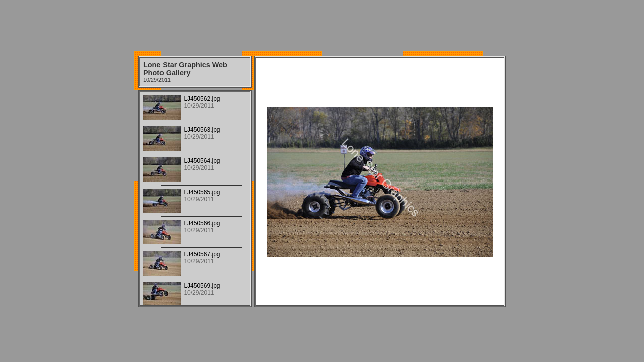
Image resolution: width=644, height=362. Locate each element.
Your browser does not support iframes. (195, 199)
